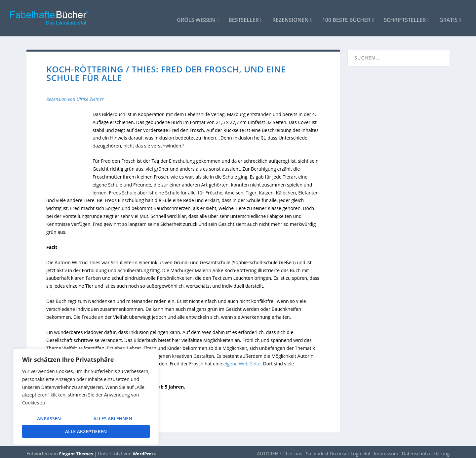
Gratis (448, 17)
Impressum (386, 450)
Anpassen (49, 418)
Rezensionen (291, 17)
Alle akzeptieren (86, 431)
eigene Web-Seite (242, 361)
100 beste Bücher (346, 17)
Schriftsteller (405, 17)
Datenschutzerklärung (426, 450)
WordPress (144, 450)
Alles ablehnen (113, 418)
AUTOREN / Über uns (279, 450)
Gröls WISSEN (196, 17)
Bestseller (244, 17)
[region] (86, 397)
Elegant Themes (76, 450)
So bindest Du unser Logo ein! (338, 450)
